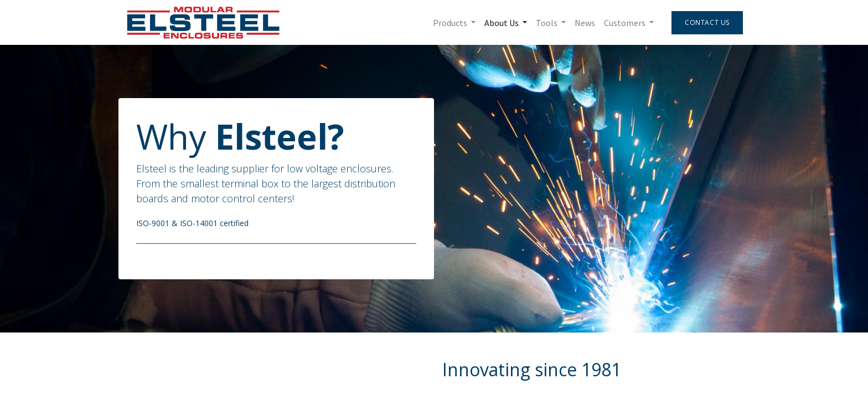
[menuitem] (583, 23)
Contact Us (706, 22)
